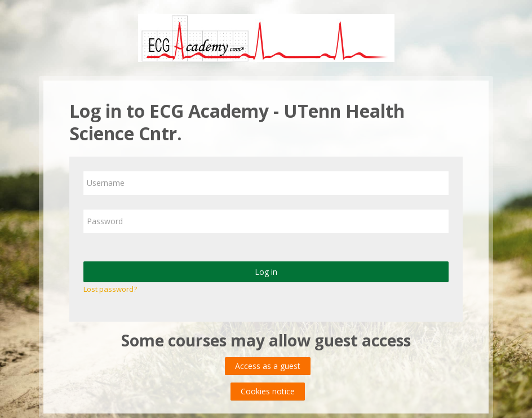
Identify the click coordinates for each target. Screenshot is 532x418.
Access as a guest (268, 366)
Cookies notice (268, 391)
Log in (266, 272)
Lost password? (110, 289)
